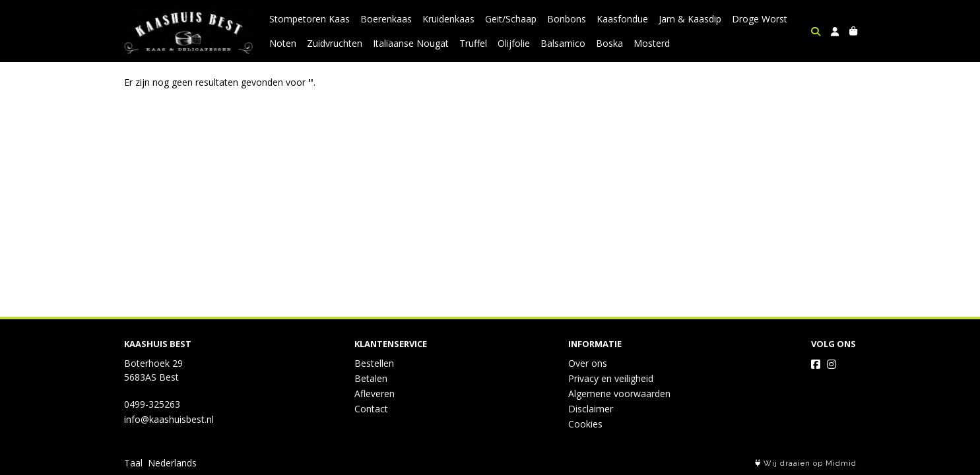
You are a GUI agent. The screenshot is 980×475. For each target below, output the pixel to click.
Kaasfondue (622, 19)
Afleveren (375, 394)
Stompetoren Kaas (310, 19)
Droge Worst (760, 19)
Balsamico (563, 43)
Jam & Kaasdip (690, 19)
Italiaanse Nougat (411, 43)
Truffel (473, 43)
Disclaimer (591, 409)
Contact (371, 409)
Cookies (585, 424)
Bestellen (374, 363)
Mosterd (652, 43)
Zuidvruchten (335, 43)
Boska (609, 43)
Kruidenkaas (448, 19)
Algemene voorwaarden (619, 394)
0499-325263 (152, 404)
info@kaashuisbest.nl (169, 419)
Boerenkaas (386, 19)
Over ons (588, 363)
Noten (283, 43)
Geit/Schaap (511, 19)
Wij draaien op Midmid (806, 463)
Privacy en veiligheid (611, 378)
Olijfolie (514, 43)
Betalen (371, 378)
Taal (133, 463)
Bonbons (567, 19)
